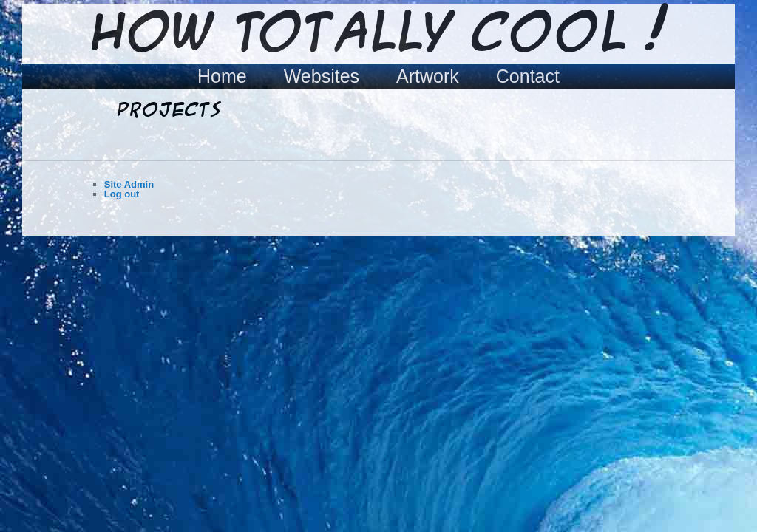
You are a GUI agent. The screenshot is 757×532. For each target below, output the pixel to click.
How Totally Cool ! (378, 35)
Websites (322, 76)
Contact (528, 76)
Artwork (428, 76)
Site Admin (129, 184)
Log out (122, 194)
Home (222, 76)
